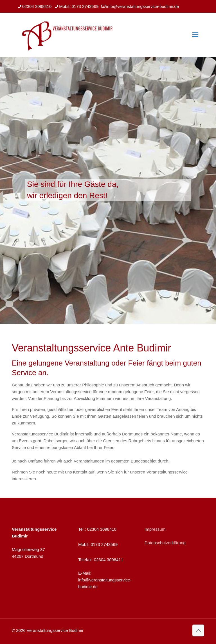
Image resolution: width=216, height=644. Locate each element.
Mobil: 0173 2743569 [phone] (79, 6)
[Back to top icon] (198, 630)
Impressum (155, 529)
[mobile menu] (195, 35)
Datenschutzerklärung (165, 543)
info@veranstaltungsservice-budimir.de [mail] (142, 6)
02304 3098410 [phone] (37, 6)
